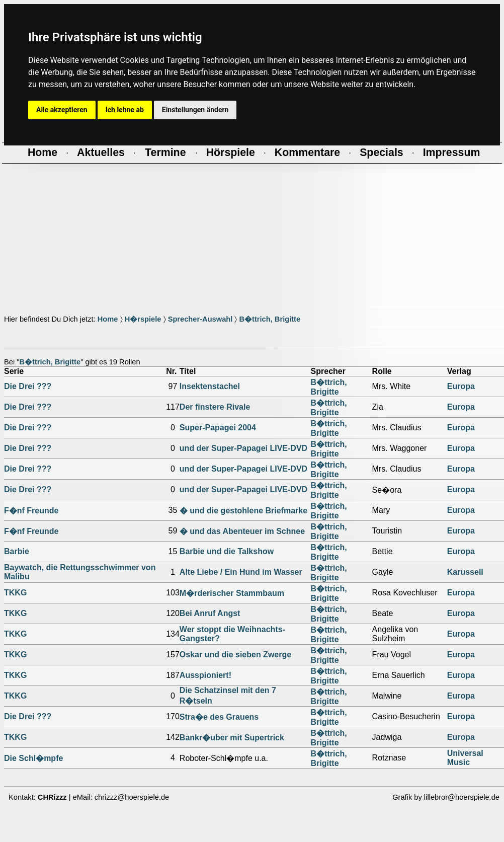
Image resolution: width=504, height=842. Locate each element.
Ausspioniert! (205, 675)
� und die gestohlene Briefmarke (243, 511)
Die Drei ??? (28, 386)
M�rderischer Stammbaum (232, 593)
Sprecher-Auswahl (200, 319)
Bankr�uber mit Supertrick (232, 738)
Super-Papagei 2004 (218, 428)
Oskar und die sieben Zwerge (235, 655)
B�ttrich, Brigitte (270, 319)
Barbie (17, 551)
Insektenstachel (210, 386)
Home (108, 319)
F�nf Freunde (31, 511)
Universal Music (465, 758)
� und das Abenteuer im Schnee (242, 531)
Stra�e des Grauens (219, 717)
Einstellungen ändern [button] (195, 110)
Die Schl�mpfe (33, 758)
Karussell (465, 572)
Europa (461, 386)
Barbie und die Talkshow (227, 551)
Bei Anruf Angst (210, 613)
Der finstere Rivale (215, 407)
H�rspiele (143, 319)
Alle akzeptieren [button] (62, 110)
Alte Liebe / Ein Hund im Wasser (241, 572)
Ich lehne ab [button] (125, 110)
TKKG (15, 593)
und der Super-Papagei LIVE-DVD (243, 448)
